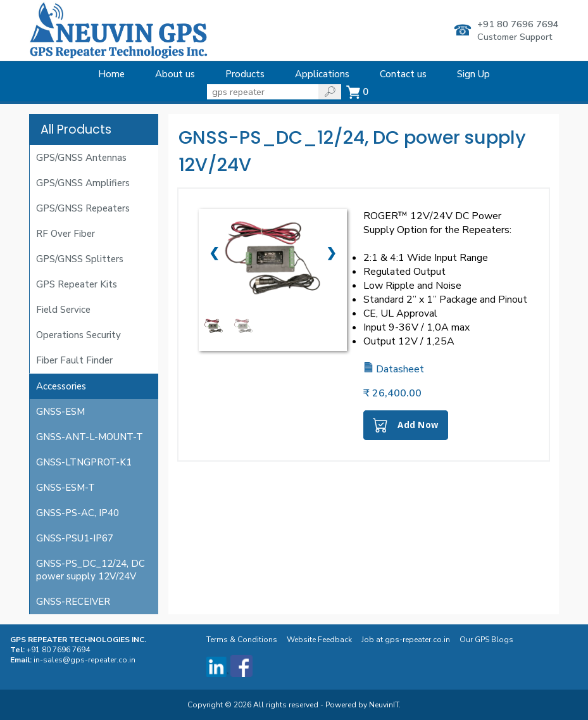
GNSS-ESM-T (66, 488)
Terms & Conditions (243, 640)
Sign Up (473, 74)
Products (245, 74)
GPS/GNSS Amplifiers (83, 183)
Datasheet (394, 369)
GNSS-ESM (60, 412)
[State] (263, 92)
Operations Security (78, 335)
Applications (322, 74)
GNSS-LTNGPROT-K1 (84, 462)
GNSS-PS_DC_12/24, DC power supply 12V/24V (91, 570)
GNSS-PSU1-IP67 (75, 538)
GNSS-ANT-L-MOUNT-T (90, 437)
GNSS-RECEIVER (73, 602)
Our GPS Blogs (487, 640)
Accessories (61, 386)
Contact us (403, 74)
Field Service (63, 310)
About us (175, 74)
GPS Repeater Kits (77, 284)
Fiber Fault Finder (74, 360)
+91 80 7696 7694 (518, 24)
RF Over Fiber (66, 234)
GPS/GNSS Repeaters (83, 208)
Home (111, 74)
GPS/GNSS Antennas (81, 158)
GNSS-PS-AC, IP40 (78, 513)
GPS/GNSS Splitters (80, 259)
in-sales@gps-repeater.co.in (84, 660)
